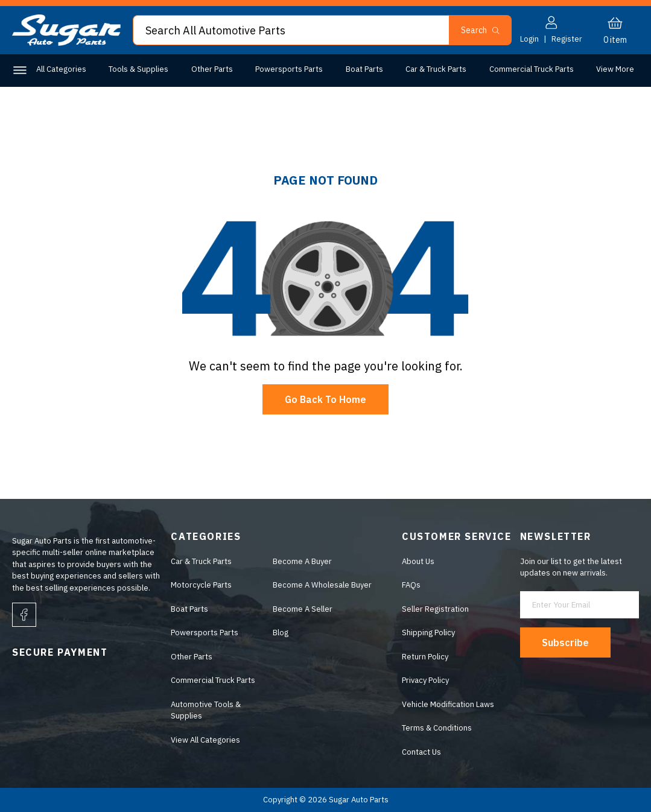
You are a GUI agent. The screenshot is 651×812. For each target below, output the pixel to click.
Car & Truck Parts (436, 69)
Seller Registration (435, 609)
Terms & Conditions (437, 728)
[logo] (66, 43)
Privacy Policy (425, 681)
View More (615, 69)
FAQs (411, 585)
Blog (281, 633)
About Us (418, 561)
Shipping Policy (428, 633)
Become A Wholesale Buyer (322, 585)
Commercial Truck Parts (532, 69)
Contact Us (421, 752)
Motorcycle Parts (201, 585)
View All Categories (205, 740)
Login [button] (529, 39)
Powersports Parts (289, 69)
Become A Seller (303, 609)
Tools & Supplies (138, 69)
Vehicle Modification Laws (448, 704)
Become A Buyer (302, 561)
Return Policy (425, 657)
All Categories (61, 69)
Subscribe (566, 642)
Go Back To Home (326, 399)
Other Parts (212, 69)
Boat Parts (364, 69)
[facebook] (24, 615)
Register (567, 39)
